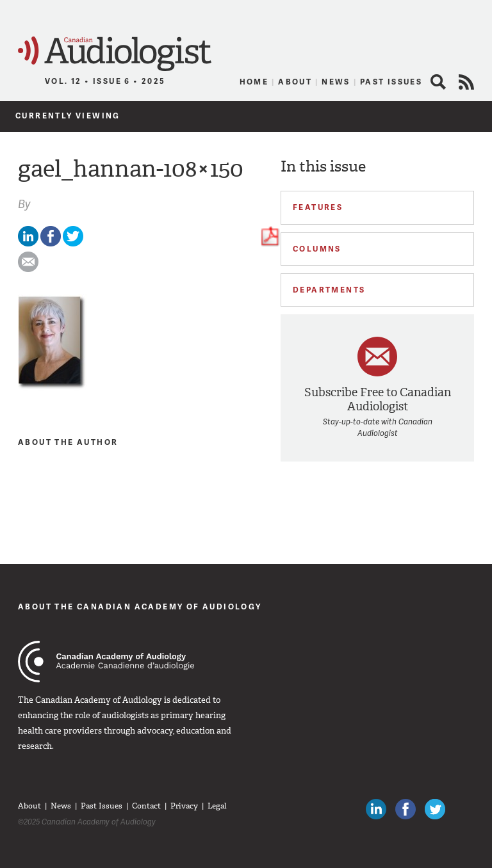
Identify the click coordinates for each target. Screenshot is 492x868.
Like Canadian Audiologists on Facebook (406, 809)
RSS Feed (466, 82)
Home (254, 82)
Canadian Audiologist (115, 54)
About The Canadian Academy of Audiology (140, 607)
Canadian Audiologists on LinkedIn (376, 809)
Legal (217, 806)
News (336, 82)
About (295, 82)
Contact (146, 806)
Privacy (184, 806)
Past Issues (391, 82)
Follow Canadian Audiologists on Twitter (435, 809)
